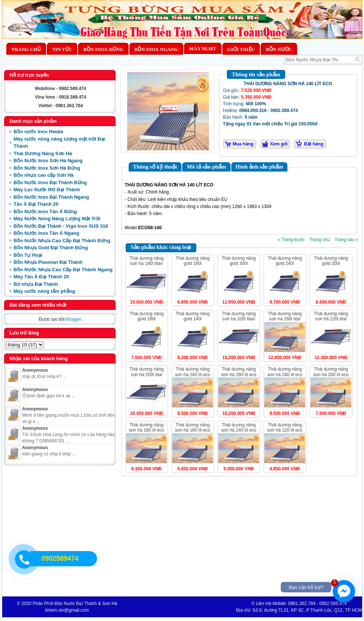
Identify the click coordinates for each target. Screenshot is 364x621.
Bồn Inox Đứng (103, 49)
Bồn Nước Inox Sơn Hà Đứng (47, 168)
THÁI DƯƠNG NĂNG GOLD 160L (193, 261)
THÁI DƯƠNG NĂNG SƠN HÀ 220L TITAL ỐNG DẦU (331, 319)
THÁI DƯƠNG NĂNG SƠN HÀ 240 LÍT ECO (192, 372)
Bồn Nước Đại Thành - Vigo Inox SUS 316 (61, 226)
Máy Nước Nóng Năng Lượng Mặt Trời (57, 219)
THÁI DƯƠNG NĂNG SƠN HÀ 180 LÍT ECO (146, 428)
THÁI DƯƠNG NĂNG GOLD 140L (193, 316)
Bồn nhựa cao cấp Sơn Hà (44, 175)
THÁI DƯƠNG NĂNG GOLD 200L (331, 261)
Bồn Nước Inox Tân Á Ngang (47, 233)
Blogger (73, 319)
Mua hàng (243, 144)
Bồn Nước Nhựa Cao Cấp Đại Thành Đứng (62, 241)
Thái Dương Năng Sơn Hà (43, 153)
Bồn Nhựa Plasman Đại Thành (48, 262)
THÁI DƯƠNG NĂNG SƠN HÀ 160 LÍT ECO (192, 428)
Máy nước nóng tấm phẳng (44, 291)
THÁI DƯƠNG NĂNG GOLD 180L (146, 316)
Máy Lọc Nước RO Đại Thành (47, 190)
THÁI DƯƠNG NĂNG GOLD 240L (285, 261)
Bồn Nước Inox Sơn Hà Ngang (48, 161)
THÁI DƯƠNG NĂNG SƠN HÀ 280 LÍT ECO (239, 372)
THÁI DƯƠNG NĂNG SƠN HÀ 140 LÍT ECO (239, 428)
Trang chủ (26, 49)
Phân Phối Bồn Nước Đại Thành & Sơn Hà (75, 604)
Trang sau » (347, 240)
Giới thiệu (241, 49)
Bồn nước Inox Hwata (38, 132)
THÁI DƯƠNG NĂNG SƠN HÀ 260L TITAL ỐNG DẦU (285, 319)
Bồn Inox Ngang (156, 49)
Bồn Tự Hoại (28, 255)
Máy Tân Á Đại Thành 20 (41, 277)
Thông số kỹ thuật (155, 167)
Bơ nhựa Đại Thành (36, 284)
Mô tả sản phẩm (206, 167)
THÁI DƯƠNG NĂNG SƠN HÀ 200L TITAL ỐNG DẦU (146, 374)
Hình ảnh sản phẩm (260, 167)
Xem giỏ (279, 144)
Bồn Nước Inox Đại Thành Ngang (51, 197)
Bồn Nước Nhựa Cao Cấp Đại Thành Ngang (63, 270)
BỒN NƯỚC (279, 49)
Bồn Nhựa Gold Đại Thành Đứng (51, 248)
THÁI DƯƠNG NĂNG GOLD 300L (239, 261)
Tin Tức (62, 49)
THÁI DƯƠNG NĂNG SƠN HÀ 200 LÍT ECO (331, 372)
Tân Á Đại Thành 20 (36, 204)
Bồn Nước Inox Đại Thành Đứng (50, 183)
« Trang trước (291, 240)
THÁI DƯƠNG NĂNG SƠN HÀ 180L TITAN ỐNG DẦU (146, 264)
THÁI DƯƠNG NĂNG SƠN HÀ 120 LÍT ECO (285, 428)
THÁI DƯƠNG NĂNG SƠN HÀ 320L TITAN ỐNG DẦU (239, 319)
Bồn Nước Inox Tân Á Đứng (46, 212)
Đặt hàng (314, 144)
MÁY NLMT (203, 49)
